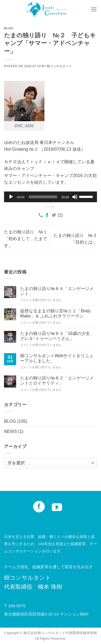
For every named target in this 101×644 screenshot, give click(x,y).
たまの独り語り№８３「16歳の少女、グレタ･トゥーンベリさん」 (57, 336)
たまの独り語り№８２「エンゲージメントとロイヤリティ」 (57, 381)
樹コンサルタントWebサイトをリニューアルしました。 (57, 358)
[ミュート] (75, 197)
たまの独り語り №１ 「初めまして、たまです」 (28, 239)
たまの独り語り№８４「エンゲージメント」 (57, 291)
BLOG (9, 28)
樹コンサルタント (59, 66)
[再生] (11, 197)
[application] (50, 197)
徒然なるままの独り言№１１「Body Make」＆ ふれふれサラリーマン (55, 313)
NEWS (11, 431)
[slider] (43, 197)
